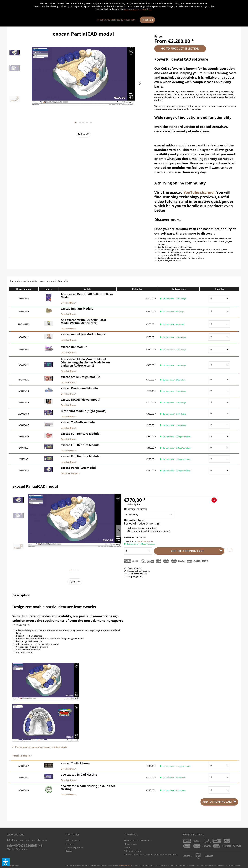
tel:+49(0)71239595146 (25, 846)
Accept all (147, 20)
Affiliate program (132, 851)
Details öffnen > (69, 303)
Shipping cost (131, 844)
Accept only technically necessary (116, 20)
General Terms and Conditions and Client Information (151, 854)
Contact (69, 844)
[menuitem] (94, 840)
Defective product (74, 847)
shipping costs (125, 865)
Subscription (134, 504)
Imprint (128, 847)
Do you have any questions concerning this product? (40, 747)
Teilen (81, 134)
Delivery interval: (135, 509)
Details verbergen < (70, 473)
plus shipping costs (145, 541)
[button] (6, 862)
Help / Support (73, 840)
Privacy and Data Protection (138, 840)
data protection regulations (138, 9)
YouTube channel (199, 192)
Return (69, 851)
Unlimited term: (135, 520)
